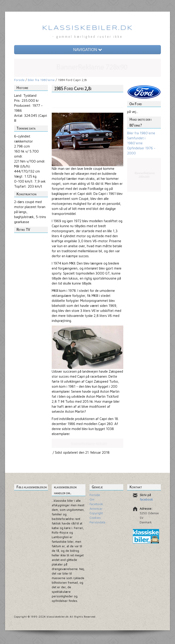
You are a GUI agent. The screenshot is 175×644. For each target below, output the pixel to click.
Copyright (96, 513)
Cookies (95, 518)
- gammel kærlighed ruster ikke (87, 37)
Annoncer (96, 509)
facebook (146, 499)
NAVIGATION (87, 50)
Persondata (97, 522)
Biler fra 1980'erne (41, 80)
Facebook (96, 504)
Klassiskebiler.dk (88, 28)
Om (92, 499)
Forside (19, 80)
